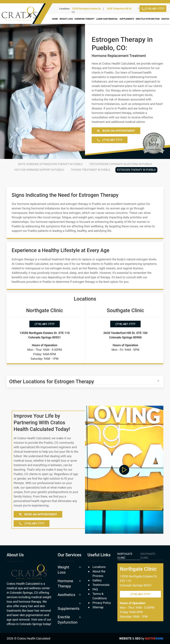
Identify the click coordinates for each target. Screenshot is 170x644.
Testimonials (101, 585)
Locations (99, 567)
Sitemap (98, 607)
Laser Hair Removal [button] (107, 19)
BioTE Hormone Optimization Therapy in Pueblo (50, 164)
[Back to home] (29, 14)
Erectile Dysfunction (148, 19)
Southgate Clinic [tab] (148, 556)
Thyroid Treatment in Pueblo (91, 170)
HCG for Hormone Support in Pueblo (39, 170)
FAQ (95, 589)
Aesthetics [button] (66, 595)
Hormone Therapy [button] (85, 19)
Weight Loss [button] (66, 19)
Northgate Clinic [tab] (125, 556)
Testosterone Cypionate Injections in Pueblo (121, 164)
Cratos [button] (165, 19)
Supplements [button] (127, 19)
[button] (85, 382)
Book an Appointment (116, 131)
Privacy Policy (102, 603)
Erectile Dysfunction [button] (68, 620)
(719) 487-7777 (153, 9)
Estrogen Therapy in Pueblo (136, 170)
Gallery (97, 580)
